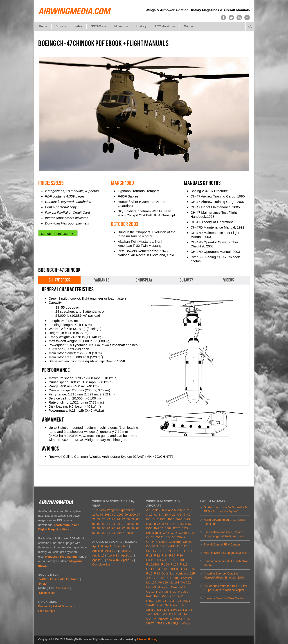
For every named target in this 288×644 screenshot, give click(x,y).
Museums (121, 26)
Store (61, 26)
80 (138, 519)
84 (108, 524)
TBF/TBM (175, 614)
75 (113, 519)
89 (133, 524)
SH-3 (182, 605)
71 (94, 519)
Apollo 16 (113, 560)
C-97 (174, 533)
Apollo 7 (110, 546)
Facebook (57, 579)
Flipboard (73, 579)
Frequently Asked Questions (57, 606)
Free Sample (47, 611)
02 (99, 533)
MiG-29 (151, 587)
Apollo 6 (98, 546)
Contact (189, 26)
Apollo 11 (126, 551)
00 (138, 528)
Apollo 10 (111, 551)
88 (128, 524)
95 (113, 528)
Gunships (168, 573)
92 (99, 528)
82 (99, 524)
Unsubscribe (47, 593)
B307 (168, 528)
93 (103, 528)
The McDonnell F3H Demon (222, 544)
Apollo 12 (98, 555)
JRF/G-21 (153, 578)
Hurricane (182, 573)
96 (118, 528)
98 (128, 528)
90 (138, 524)
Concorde (175, 542)
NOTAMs (98, 26)
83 (103, 524)
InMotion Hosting (147, 639)
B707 (176, 528)
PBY (178, 601)
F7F (156, 551)
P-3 (158, 592)
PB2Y (187, 601)
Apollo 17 (127, 560)
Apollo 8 (123, 546)
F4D (163, 560)
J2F (192, 573)
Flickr (43, 584)
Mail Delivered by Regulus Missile (225, 553)
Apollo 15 (98, 560)
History (141, 26)
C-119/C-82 (186, 533)
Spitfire (151, 610)
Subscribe (63, 588)
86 (118, 524)
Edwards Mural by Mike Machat (224, 598)
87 (123, 524)
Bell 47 (159, 528)
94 (108, 528)
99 (133, 528)
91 (94, 528)
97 (123, 528)
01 (94, 533)
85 (113, 524)
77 (123, 519)
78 (128, 519)
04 (108, 533)
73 (103, 519)
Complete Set (101, 564)
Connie (188, 542)
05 (113, 533)
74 (108, 519)
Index (78, 26)
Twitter (43, 579)
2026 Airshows (165, 26)
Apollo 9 (98, 551)
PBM (171, 601)
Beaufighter (155, 533)
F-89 (180, 555)
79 (133, 519)
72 (99, 519)
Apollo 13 (113, 555)
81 (94, 524)
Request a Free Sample (61, 557)
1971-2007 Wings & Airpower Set (114, 510)
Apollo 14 (127, 555)
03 (103, 533)
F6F (149, 551)
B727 (185, 528)
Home (43, 26)
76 (118, 519)
